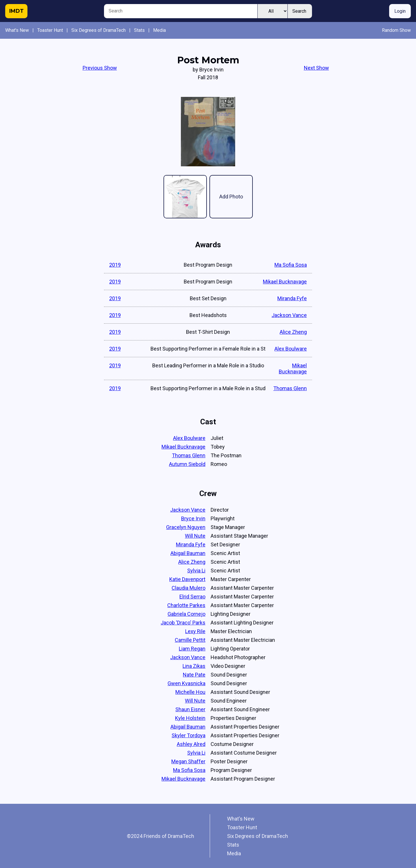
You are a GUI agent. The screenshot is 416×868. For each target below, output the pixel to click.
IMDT (16, 11)
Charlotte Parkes (186, 605)
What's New (17, 30)
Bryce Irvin (193, 518)
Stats (139, 30)
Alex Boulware (291, 349)
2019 (115, 265)
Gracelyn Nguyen (186, 527)
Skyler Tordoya (188, 735)
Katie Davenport (187, 579)
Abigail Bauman (188, 553)
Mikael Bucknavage (285, 282)
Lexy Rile (195, 631)
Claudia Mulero (188, 588)
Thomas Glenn (290, 388)
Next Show (316, 68)
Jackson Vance (289, 315)
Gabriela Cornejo (186, 614)
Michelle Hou (190, 692)
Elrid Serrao (192, 597)
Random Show (396, 30)
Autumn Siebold (187, 464)
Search (299, 11)
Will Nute (195, 536)
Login (400, 11)
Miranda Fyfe (292, 298)
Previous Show (100, 68)
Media (159, 30)
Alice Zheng (293, 332)
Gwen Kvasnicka (186, 683)
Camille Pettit (190, 640)
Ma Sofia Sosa (291, 265)
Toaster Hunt (50, 30)
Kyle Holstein (190, 718)
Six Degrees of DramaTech (99, 30)
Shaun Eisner (190, 709)
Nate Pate (194, 675)
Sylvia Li (196, 571)
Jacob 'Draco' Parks (183, 623)
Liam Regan (192, 649)
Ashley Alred (191, 744)
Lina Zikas (194, 666)
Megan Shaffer (188, 761)
